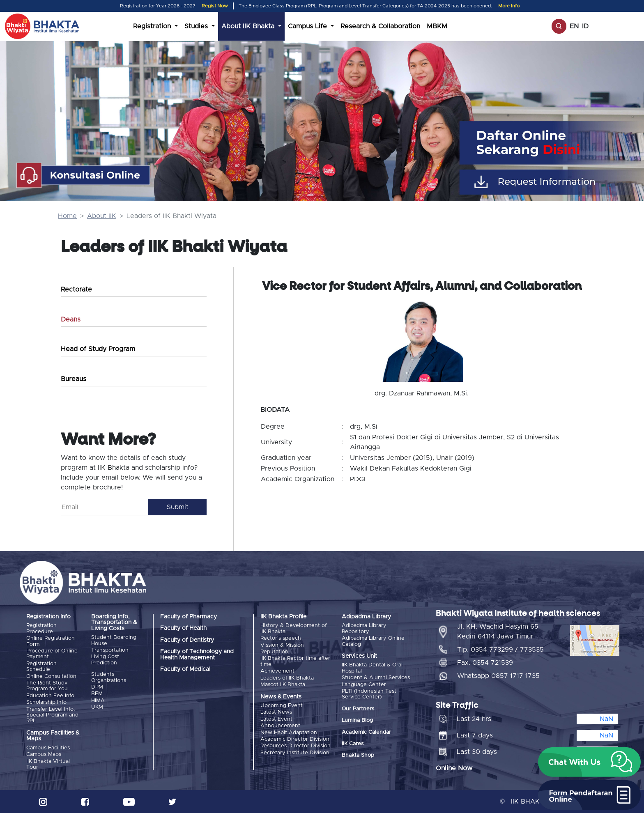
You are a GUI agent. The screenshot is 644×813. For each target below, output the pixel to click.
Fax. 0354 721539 (485, 662)
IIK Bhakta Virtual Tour (48, 764)
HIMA (98, 701)
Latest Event (276, 719)
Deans (71, 319)
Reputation (274, 652)
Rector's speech (281, 638)
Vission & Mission (282, 645)
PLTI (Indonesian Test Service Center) (369, 694)
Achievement (277, 671)
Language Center (364, 685)
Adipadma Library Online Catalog (373, 641)
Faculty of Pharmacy (189, 617)
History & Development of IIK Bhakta (293, 628)
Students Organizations (109, 677)
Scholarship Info (46, 702)
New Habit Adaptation (289, 732)
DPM (97, 687)
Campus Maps (44, 754)
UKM (97, 707)
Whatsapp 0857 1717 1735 (498, 675)
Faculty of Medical (185, 669)
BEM (97, 694)
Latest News (276, 712)
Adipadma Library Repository (364, 628)
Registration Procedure (41, 628)
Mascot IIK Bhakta (283, 685)
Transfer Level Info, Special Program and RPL (52, 715)
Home (67, 216)
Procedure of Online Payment (52, 654)
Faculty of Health (183, 628)
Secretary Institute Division (295, 752)
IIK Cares (353, 744)
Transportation (110, 650)
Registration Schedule (41, 667)
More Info (509, 6)
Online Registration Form (51, 641)
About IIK (102, 216)
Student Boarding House (114, 640)
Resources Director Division (296, 746)
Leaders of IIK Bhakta (287, 678)
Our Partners (358, 709)
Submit (178, 507)
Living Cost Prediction (105, 660)
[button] (589, 762)
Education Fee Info (50, 696)
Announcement (280, 726)
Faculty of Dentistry (187, 640)
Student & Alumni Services (376, 678)
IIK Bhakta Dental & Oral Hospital (372, 668)
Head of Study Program (98, 349)
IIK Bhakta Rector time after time (295, 661)
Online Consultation (51, 676)
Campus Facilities (48, 748)
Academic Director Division (295, 739)
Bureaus (74, 379)
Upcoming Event (282, 706)
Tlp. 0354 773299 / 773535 (500, 649)
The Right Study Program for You (47, 686)
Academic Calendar (366, 732)
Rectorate (76, 289)
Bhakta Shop (358, 755)
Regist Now (215, 6)
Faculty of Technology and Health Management (197, 655)
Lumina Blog (357, 720)
